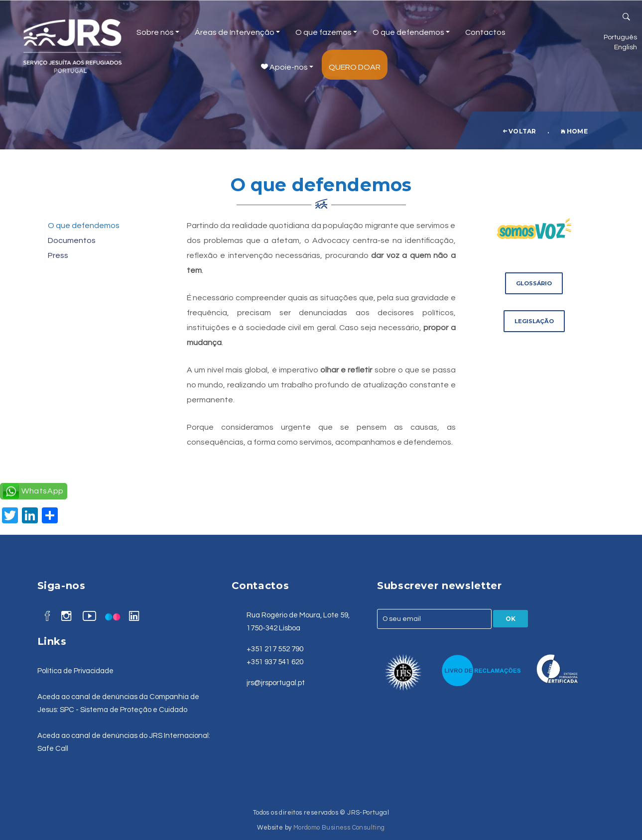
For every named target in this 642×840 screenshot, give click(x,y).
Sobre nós (158, 32)
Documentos (72, 240)
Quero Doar (355, 67)
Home (574, 131)
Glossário (534, 283)
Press (58, 255)
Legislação (534, 321)
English (626, 47)
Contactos (485, 32)
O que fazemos (326, 32)
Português (620, 37)
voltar (519, 131)
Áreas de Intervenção (237, 32)
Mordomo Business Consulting (339, 828)
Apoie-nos (287, 67)
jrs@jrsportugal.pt (276, 683)
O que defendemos (411, 32)
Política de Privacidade (75, 671)
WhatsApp (43, 491)
